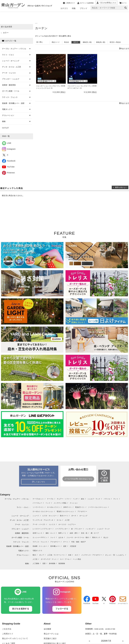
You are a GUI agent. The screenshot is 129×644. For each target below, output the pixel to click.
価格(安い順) (87, 42)
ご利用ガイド (8, 634)
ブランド (84, 8)
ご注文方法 (7, 629)
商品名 (66, 42)
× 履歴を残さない (120, 187)
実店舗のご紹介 (50, 639)
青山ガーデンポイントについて (15, 639)
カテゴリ (64, 8)
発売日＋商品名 (115, 42)
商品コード (56, 42)
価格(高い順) (101, 42)
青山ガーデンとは (51, 634)
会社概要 (47, 629)
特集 (74, 8)
